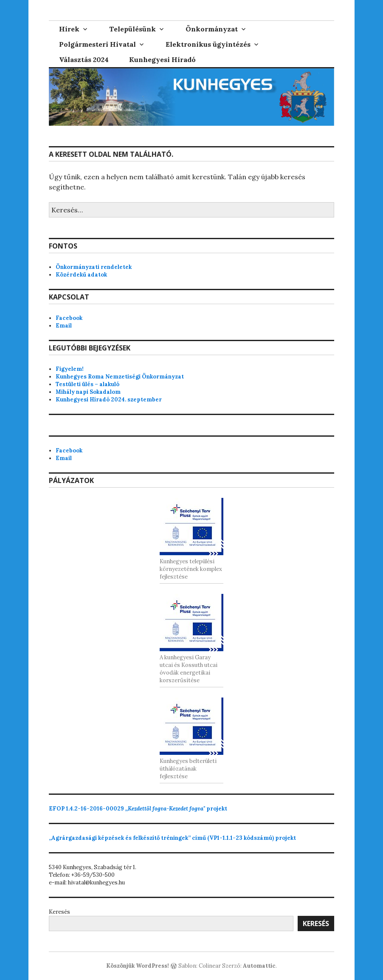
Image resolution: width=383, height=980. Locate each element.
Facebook (69, 318)
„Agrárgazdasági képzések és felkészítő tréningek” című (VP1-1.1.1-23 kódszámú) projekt (172, 838)
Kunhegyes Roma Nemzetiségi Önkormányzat (120, 377)
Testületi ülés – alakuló (87, 384)
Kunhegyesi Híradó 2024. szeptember (109, 400)
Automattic (259, 966)
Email (64, 326)
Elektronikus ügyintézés (208, 44)
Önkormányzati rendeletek (94, 267)
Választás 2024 (84, 59)
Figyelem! (70, 369)
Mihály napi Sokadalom (88, 392)
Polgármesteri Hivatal (97, 44)
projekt (138, 809)
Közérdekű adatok (81, 275)
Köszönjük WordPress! (138, 966)
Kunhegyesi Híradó (162, 59)
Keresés (59, 912)
